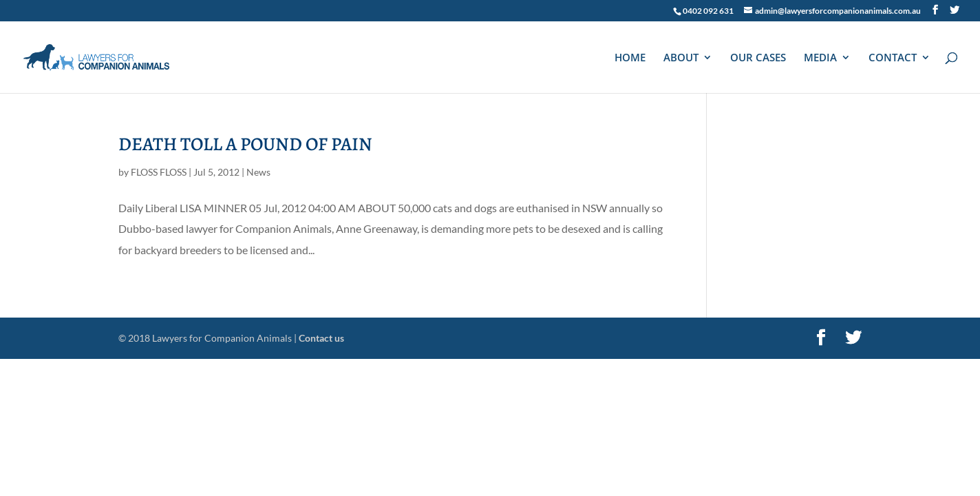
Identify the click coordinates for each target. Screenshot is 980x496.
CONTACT (893, 58)
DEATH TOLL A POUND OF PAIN (245, 144)
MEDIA (820, 58)
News (258, 172)
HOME (630, 58)
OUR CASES (758, 58)
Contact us (321, 338)
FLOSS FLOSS (159, 172)
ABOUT (681, 58)
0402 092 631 (708, 11)
